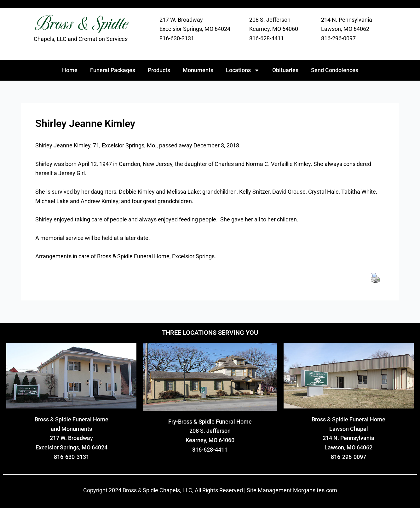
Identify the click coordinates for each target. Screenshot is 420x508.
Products (159, 70)
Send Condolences (335, 70)
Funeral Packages (113, 70)
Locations (243, 70)
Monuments (198, 70)
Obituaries (285, 70)
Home (70, 70)
